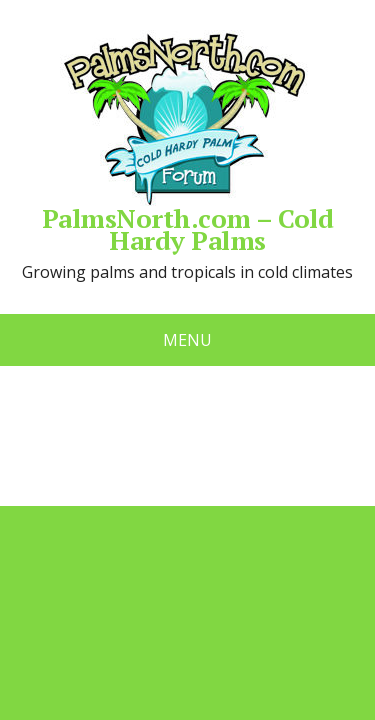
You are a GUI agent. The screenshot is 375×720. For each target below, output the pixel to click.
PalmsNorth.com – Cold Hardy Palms (187, 140)
